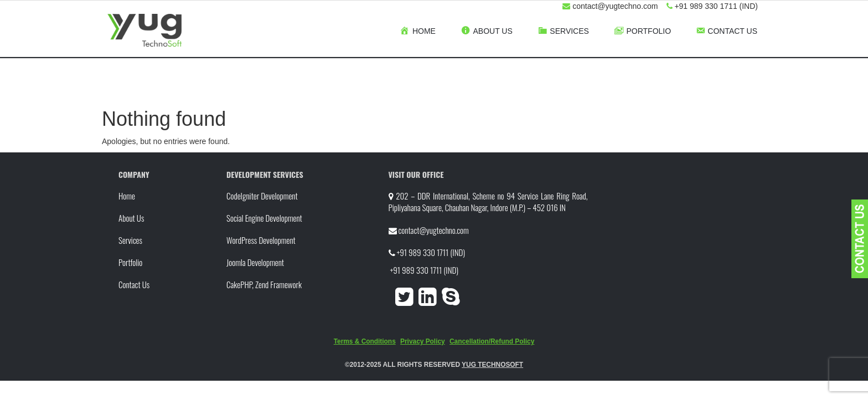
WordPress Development (261, 240)
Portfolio (130, 262)
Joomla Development (255, 262)
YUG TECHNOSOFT (492, 365)
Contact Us (134, 284)
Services (130, 240)
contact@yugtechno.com (433, 230)
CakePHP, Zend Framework (264, 284)
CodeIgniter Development (262, 196)
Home (127, 196)
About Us (131, 218)
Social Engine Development (264, 218)
